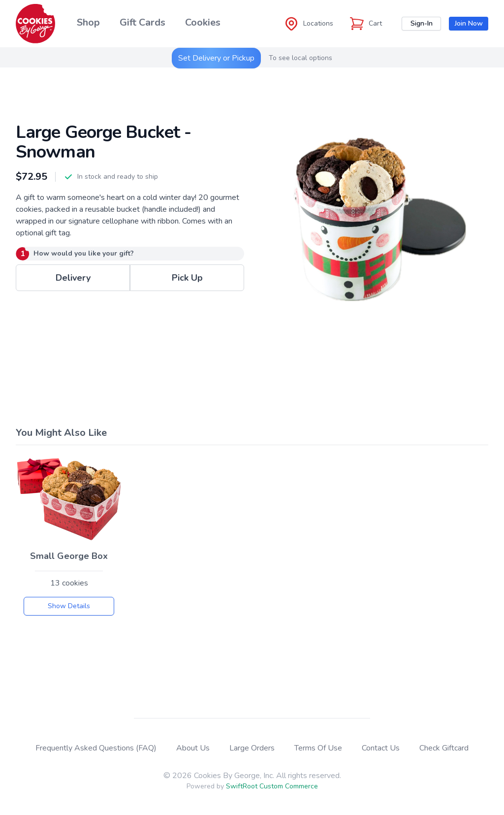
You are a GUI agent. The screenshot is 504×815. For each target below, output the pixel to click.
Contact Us (381, 748)
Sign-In (422, 23)
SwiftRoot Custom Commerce (272, 786)
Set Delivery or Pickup (216, 58)
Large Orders (252, 748)
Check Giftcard (444, 748)
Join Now (469, 23)
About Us (193, 748)
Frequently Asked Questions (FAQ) (96, 748)
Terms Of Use (318, 748)
